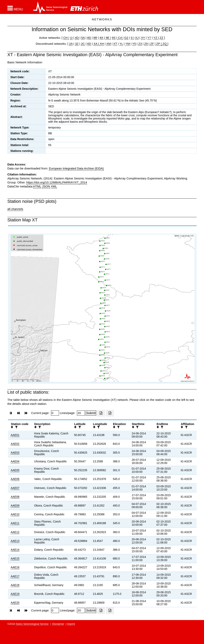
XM (109, 44)
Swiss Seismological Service (32, 624)
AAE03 (15, 453)
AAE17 (15, 576)
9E (108, 38)
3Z (77, 44)
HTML (37, 186)
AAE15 (15, 558)
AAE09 (15, 506)
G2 (126, 38)
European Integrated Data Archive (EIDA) (76, 168)
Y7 (149, 38)
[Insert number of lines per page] (81, 413)
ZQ (164, 44)
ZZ (161, 38)
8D (89, 38)
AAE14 (15, 550)
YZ (156, 38)
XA (96, 44)
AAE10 (15, 514)
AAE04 (15, 461)
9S (114, 38)
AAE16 (15, 567)
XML (54, 186)
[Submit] (91, 413)
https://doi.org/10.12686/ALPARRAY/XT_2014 (57, 182)
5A (83, 38)
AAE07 (15, 488)
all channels (15, 209)
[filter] (16, 427)
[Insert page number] (55, 413)
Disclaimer (58, 624)
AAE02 (15, 444)
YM (128, 44)
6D (89, 44)
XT (115, 44)
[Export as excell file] (101, 413)
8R (95, 38)
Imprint (71, 624)
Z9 (146, 44)
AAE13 (15, 541)
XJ (137, 38)
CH (66, 38)
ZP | (158, 44)
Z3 (140, 44)
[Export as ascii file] (110, 413)
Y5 (134, 44)
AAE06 (15, 479)
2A (71, 44)
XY (143, 38)
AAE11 (15, 523)
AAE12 (15, 532)
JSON (46, 186)
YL (121, 44)
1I (71, 38)
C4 (120, 38)
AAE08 (15, 497)
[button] (15, 8)
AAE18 (15, 585)
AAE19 (15, 594)
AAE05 (15, 470)
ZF (152, 44)
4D (77, 38)
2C (83, 44)
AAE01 (15, 435)
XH (102, 44)
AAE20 (15, 603)
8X (101, 38)
